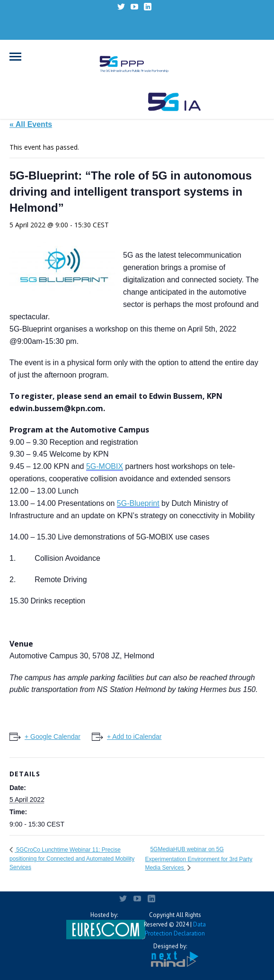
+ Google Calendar (53, 737)
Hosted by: (104, 925)
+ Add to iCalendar (134, 737)
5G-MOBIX (105, 466)
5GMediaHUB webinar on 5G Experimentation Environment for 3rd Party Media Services (199, 859)
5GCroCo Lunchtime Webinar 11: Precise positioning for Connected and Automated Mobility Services (72, 859)
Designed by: (170, 955)
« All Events (31, 124)
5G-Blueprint (138, 503)
